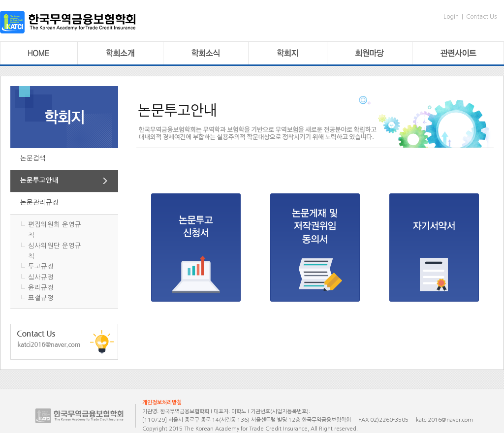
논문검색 (33, 158)
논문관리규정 (39, 202)
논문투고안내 (39, 180)
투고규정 (41, 266)
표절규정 (41, 298)
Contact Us (481, 17)
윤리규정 (41, 288)
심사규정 (41, 277)
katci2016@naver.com (444, 420)
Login (451, 17)
